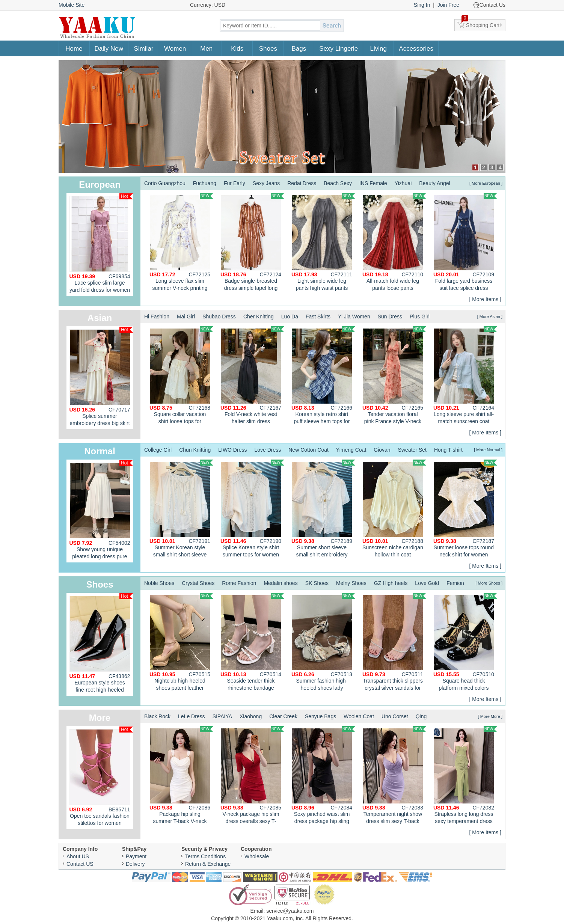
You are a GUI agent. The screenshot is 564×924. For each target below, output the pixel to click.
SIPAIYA (222, 716)
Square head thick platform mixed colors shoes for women (465, 643)
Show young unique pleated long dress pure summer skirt (101, 511)
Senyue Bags (320, 716)
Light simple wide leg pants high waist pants (323, 242)
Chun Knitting (195, 450)
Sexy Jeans (266, 183)
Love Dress (268, 450)
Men (206, 49)
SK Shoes (317, 583)
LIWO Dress (232, 450)
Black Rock (157, 716)
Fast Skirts (318, 317)
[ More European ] (486, 183)
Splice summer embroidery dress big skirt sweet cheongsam (101, 378)
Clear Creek (283, 716)
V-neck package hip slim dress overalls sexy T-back (252, 776)
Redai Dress (302, 183)
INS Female (373, 183)
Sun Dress (390, 317)
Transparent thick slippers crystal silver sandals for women (394, 643)
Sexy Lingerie (339, 49)
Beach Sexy (338, 183)
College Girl (158, 450)
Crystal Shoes (198, 583)
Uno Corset (395, 716)
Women (175, 49)
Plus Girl (420, 317)
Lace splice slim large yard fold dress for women (101, 243)
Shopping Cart (481, 24)
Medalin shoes (280, 583)
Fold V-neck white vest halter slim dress (252, 375)
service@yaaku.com (290, 911)
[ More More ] (490, 716)
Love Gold (427, 583)
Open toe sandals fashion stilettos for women (101, 776)
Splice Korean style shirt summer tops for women (252, 509)
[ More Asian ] (490, 317)
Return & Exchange (208, 864)
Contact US (80, 864)
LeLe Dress (192, 716)
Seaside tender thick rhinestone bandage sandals (252, 643)
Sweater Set (412, 450)
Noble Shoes (159, 583)
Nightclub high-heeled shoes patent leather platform (181, 643)
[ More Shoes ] (489, 583)
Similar (144, 49)
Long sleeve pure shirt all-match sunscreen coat (465, 375)
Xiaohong (251, 716)
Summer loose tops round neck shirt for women (465, 509)
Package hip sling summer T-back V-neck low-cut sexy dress (181, 776)
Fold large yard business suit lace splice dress (465, 242)
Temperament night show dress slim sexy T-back (394, 775)
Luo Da (290, 317)
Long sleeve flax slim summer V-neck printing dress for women (181, 243)
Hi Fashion (157, 317)
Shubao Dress (219, 317)
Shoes (268, 49)
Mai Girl (186, 317)
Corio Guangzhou (165, 183)
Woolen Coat (359, 716)
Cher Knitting (259, 317)
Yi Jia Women (354, 317)
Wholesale (257, 856)
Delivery (135, 864)
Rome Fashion (239, 583)
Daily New (109, 49)
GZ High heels (391, 583)
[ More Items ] (485, 299)
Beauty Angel (435, 183)
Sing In (422, 5)
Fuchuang (205, 183)
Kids (237, 49)
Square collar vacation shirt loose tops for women (181, 376)
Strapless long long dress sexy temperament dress (465, 775)
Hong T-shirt (448, 450)
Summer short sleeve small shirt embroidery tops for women (323, 509)
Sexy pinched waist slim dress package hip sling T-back (323, 776)
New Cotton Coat (308, 450)
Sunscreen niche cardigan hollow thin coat (394, 509)
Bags (299, 49)
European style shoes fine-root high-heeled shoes (101, 644)
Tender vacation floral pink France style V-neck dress (394, 376)
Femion (455, 583)
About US (78, 856)
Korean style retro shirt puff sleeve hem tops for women (323, 376)
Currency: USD (208, 5)
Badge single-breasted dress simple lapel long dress (252, 243)
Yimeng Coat (351, 450)
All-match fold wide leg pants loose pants (394, 242)
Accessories (416, 49)
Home (74, 49)
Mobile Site (72, 5)
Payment (136, 856)
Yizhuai (403, 183)
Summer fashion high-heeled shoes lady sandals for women (323, 643)
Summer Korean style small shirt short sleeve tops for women (181, 509)
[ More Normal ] (488, 450)
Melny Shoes (351, 583)
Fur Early (234, 183)
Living (379, 49)
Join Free (448, 5)
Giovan (382, 450)
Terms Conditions (205, 856)
